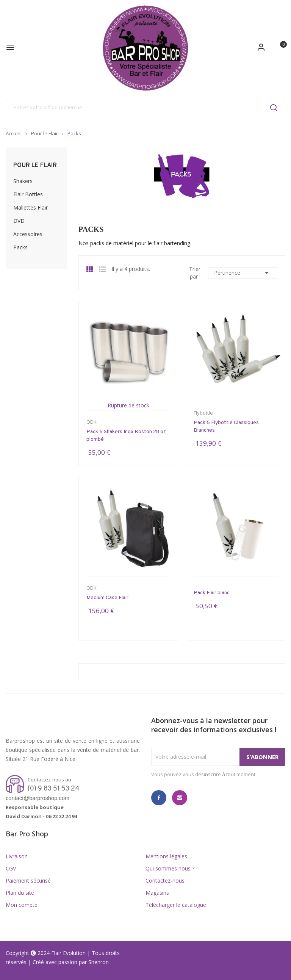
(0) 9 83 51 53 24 (54, 789)
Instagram (180, 798)
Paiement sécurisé (28, 881)
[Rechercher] (145, 108)
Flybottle (203, 413)
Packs (20, 247)
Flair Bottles (28, 194)
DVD (19, 221)
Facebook (159, 798)
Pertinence (243, 273)
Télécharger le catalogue (176, 905)
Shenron (99, 962)
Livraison (17, 856)
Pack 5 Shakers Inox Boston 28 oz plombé (126, 436)
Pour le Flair (35, 166)
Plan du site (20, 893)
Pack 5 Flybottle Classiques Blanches (226, 427)
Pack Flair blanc (212, 593)
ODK (92, 422)
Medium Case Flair (107, 598)
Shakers (23, 181)
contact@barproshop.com (38, 798)
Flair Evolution (68, 953)
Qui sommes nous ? (170, 868)
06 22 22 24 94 (61, 816)
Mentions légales (166, 856)
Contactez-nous (165, 881)
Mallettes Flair (31, 207)
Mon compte (22, 905)
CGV (11, 868)
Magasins (157, 893)
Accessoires (28, 234)
